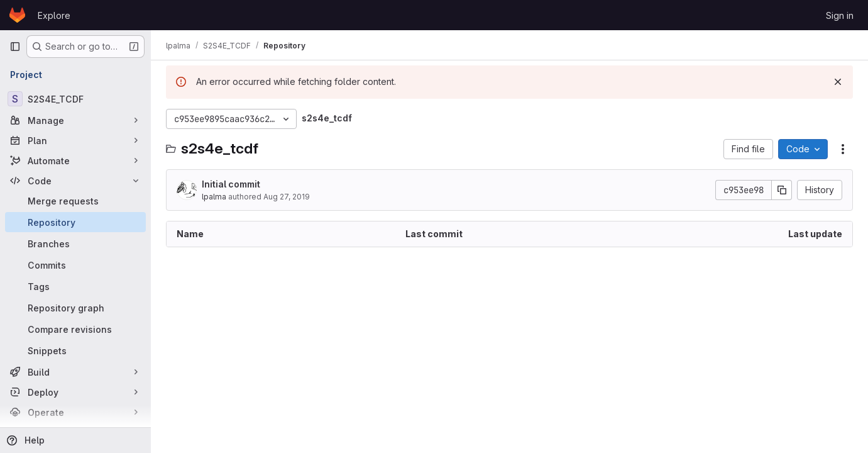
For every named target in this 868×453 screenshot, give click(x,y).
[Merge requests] (75, 201)
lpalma (214, 197)
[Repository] (75, 222)
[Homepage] (17, 15)
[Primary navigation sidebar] (15, 47)
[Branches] (75, 243)
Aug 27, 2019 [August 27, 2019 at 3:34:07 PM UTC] (287, 197)
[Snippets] (75, 350)
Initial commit (231, 184)
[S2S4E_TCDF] (75, 99)
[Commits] (75, 265)
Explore (54, 15)
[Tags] (75, 286)
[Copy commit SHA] (782, 190)
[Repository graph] (75, 308)
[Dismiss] (838, 82)
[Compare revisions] (75, 329)
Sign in (840, 15)
